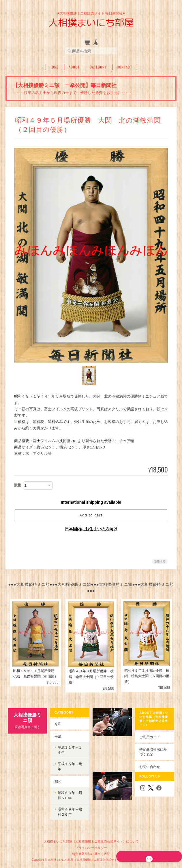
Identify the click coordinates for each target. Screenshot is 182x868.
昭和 (58, 781)
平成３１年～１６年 (70, 750)
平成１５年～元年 (70, 766)
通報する (160, 562)
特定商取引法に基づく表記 (154, 752)
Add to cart (91, 516)
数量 (18, 485)
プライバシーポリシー (91, 848)
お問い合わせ (150, 767)
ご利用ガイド (150, 737)
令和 (58, 724)
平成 (58, 736)
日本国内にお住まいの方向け (91, 529)
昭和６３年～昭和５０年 (70, 795)
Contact (125, 67)
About (74, 67)
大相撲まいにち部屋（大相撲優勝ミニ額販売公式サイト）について (91, 841)
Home (54, 67)
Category (98, 67)
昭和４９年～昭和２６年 (70, 812)
